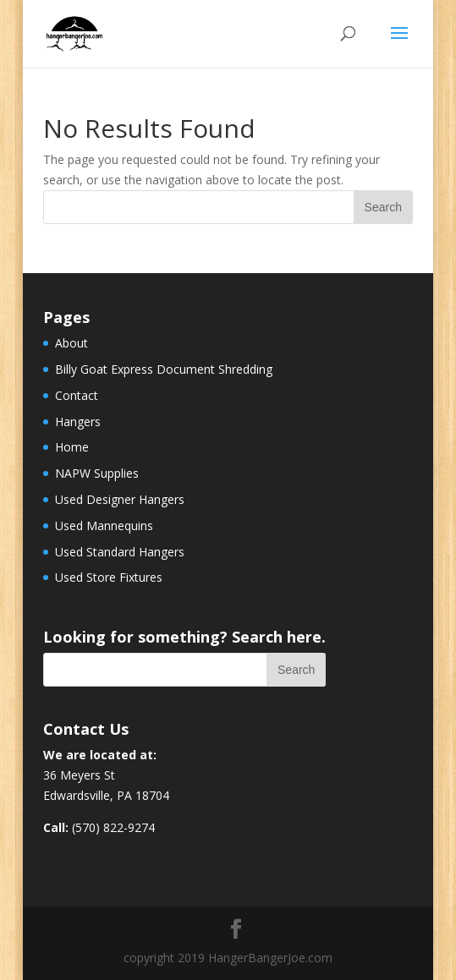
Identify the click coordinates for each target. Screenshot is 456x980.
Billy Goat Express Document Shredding (164, 369)
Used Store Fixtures (109, 577)
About (71, 343)
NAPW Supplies (97, 473)
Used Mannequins (104, 526)
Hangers (78, 422)
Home (72, 447)
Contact (77, 395)
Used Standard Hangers (120, 552)
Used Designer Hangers (120, 499)
